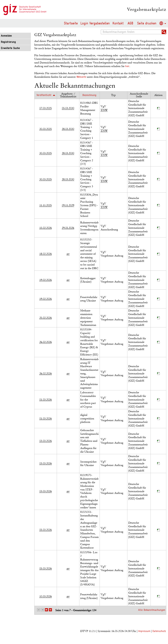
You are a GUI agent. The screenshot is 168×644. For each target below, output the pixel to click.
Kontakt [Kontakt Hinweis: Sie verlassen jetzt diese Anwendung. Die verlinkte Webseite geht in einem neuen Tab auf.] (118, 23)
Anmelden (6, 36)
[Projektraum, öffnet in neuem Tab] (158, 109)
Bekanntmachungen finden (102, 30)
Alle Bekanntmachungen (152, 610)
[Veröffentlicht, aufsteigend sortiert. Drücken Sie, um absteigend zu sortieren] (46, 95)
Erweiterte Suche (10, 48)
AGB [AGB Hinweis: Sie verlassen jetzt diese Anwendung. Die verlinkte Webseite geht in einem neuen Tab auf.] (130, 23)
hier (127, 66)
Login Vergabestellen (95, 23)
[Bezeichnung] (89, 95)
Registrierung (8, 42)
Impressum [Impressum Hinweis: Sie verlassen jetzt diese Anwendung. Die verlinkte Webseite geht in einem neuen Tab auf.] (144, 631)
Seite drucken (147, 23)
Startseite (71, 23)
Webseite (81, 77)
